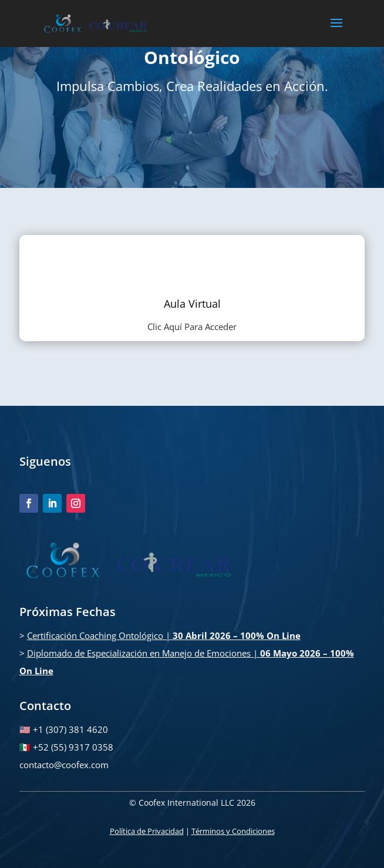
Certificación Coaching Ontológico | (164, 635)
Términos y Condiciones (233, 831)
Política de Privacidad (147, 831)
